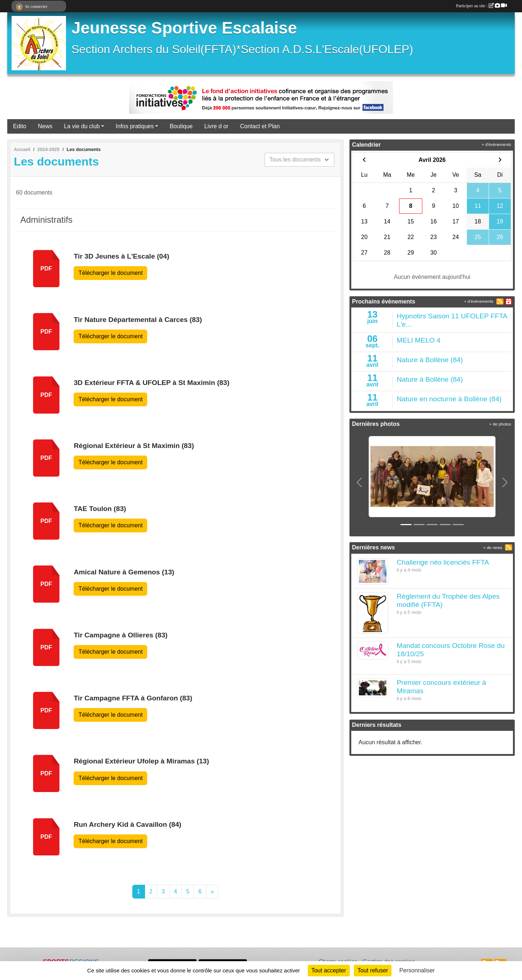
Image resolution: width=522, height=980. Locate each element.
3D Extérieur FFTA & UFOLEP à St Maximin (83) (151, 383)
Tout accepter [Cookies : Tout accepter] (329, 970)
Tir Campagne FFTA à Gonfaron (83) (133, 698)
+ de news (493, 548)
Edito (20, 126)
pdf (46, 269)
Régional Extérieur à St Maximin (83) (134, 446)
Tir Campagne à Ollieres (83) (121, 635)
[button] (359, 483)
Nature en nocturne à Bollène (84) (449, 399)
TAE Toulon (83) (100, 509)
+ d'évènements (496, 145)
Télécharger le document (110, 273)
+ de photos (500, 424)
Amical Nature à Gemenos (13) (124, 572)
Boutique (181, 126)
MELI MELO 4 (419, 340)
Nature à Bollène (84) (430, 360)
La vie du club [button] (82, 126)
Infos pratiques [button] (135, 126)
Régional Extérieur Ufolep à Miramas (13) (141, 761)
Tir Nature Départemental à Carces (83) (138, 320)
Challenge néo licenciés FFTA (443, 562)
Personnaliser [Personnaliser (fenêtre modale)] (417, 970)
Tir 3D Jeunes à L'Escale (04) (121, 256)
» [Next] (212, 891)
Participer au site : (481, 6)
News (45, 126)
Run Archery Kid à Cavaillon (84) (127, 824)
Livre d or (217, 126)
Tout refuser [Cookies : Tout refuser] (373, 970)
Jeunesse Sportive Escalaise (184, 28)
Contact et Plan (260, 126)
